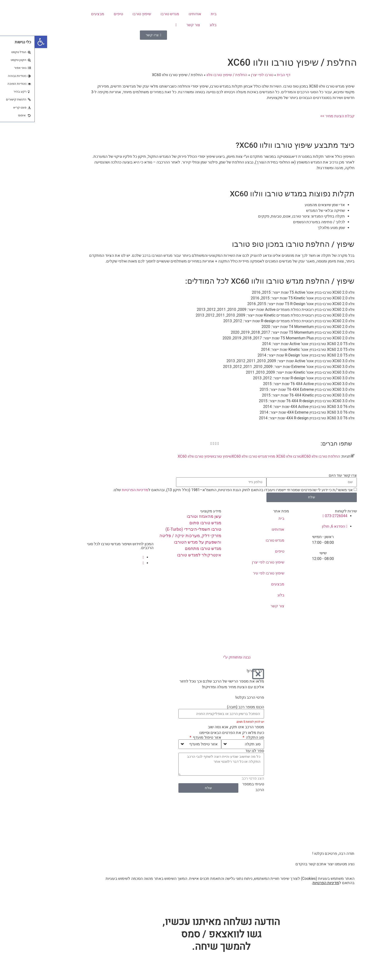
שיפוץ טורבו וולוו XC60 (161, 456)
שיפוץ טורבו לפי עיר (234, 573)
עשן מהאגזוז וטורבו (169, 516)
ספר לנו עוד (220, 751)
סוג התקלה (220, 737)
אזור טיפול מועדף (172, 737)
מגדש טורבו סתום (171, 523)
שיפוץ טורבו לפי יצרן (233, 562)
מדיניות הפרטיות (100, 490)
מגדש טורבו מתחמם (168, 548)
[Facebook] (108, 557)
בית (179, 14)
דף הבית (249, 75)
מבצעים (63, 14)
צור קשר (158, 25)
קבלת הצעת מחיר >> (303, 116)
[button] (6, 42)
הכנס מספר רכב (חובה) (211, 707)
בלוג (178, 25)
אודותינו (160, 14)
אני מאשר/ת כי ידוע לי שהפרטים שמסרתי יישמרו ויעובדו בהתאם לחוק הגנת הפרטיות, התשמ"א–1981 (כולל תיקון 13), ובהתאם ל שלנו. (198, 490)
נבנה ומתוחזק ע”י (187, 657)
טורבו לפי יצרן (227, 75)
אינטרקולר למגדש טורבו (164, 555)
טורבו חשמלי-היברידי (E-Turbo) (159, 529)
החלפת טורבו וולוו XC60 (286, 456)
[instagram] (108, 563)
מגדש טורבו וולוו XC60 (215, 456)
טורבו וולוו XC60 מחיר (250, 456)
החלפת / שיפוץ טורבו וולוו (192, 75)
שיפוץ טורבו (107, 14)
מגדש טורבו (135, 14)
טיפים (84, 14)
